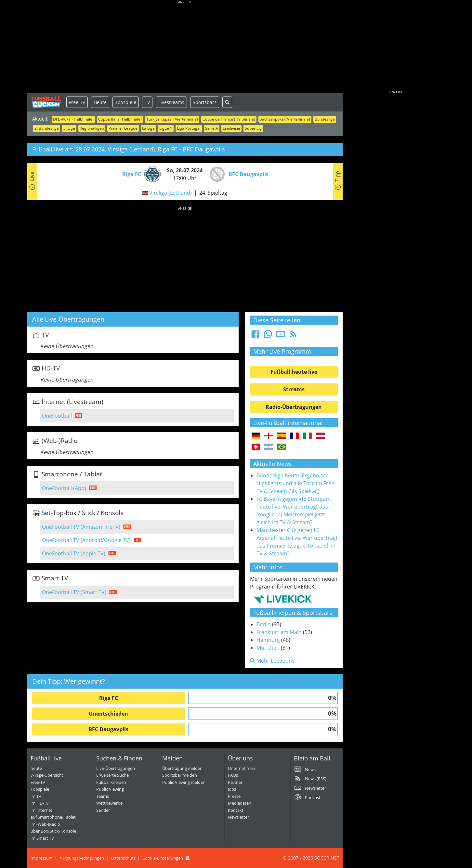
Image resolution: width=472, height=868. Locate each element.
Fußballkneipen (111, 782)
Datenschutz (123, 858)
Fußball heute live (294, 372)
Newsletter (238, 817)
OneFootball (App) (64, 488)
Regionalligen (92, 128)
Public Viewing (110, 789)
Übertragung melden (182, 768)
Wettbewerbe (109, 803)
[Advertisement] (185, 47)
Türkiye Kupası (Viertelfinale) (172, 119)
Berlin (264, 624)
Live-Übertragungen (116, 768)
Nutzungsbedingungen (82, 858)
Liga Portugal (189, 128)
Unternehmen (242, 768)
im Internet (41, 810)
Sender (103, 810)
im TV (36, 796)
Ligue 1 (166, 128)
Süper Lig (253, 128)
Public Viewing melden (184, 782)
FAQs (233, 775)
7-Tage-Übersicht (47, 775)
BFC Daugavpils (108, 729)
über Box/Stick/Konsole (53, 831)
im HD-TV (40, 803)
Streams (294, 389)
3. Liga (69, 128)
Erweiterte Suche (112, 775)
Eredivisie (231, 128)
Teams (103, 796)
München (268, 648)
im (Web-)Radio (45, 824)
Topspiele (126, 102)
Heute (100, 102)
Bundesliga (325, 119)
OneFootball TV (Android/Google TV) (86, 540)
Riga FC (109, 698)
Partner (235, 782)
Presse (234, 796)
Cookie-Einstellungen (163, 858)
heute (36, 768)
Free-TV (77, 102)
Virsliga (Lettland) (170, 193)
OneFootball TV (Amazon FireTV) (81, 527)
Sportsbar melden (180, 775)
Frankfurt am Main (279, 632)
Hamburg (268, 640)
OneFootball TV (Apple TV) (74, 553)
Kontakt (236, 810)
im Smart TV (42, 838)
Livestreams (171, 102)
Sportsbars (205, 102)
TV (147, 102)
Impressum (42, 858)
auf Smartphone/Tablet (53, 817)
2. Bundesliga (47, 128)
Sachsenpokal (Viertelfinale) (285, 119)
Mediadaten (240, 803)
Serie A (212, 128)
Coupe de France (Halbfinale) (229, 119)
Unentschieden (108, 714)
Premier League (123, 128)
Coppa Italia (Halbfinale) (120, 119)
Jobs (232, 789)
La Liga (148, 128)
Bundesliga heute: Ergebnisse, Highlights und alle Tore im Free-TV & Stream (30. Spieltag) (296, 483)
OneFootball (57, 416)
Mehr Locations (272, 661)
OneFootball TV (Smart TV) (74, 592)
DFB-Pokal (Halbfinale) (73, 119)
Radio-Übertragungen (294, 407)
